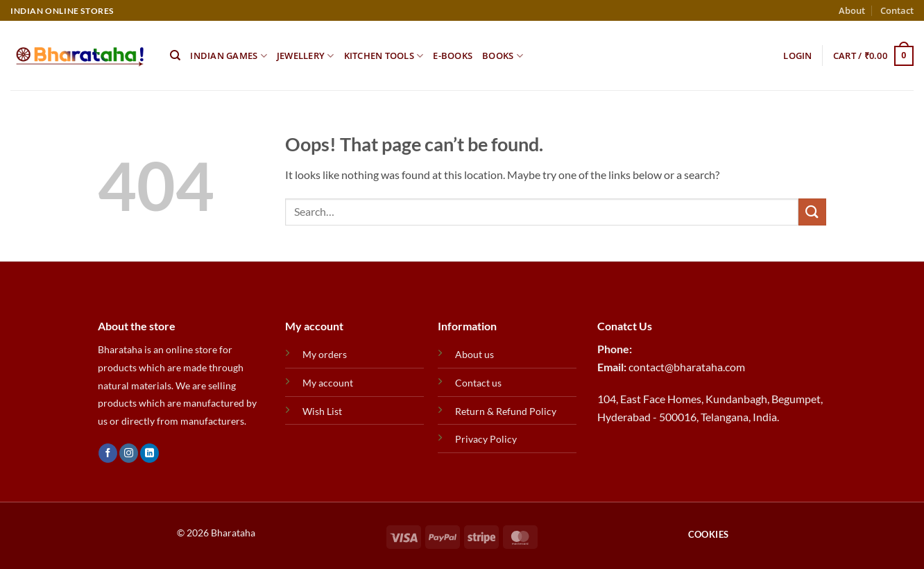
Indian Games (229, 56)
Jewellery (306, 56)
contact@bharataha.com (687, 367)
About (852, 10)
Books (503, 56)
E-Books (453, 56)
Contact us (478, 383)
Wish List (322, 411)
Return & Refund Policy (506, 411)
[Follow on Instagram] (129, 453)
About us (474, 354)
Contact (897, 10)
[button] (797, 56)
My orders (325, 354)
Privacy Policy (486, 439)
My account (328, 383)
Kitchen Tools (384, 56)
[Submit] (812, 212)
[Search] (175, 56)
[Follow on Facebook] (108, 453)
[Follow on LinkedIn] (149, 453)
